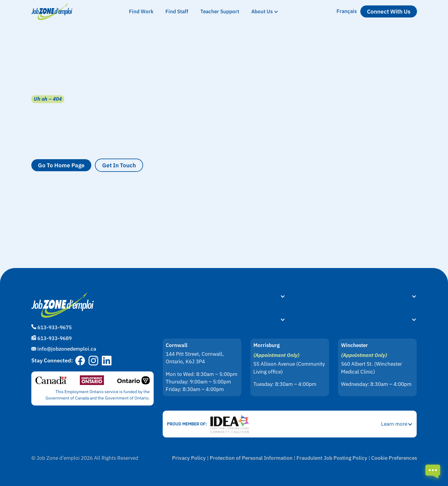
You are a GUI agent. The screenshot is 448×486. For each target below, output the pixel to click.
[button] (265, 12)
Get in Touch (119, 165)
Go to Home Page (61, 165)
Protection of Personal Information (251, 458)
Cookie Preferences (394, 458)
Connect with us (389, 11)
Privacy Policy (189, 458)
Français (347, 11)
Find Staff (177, 11)
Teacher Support (220, 11)
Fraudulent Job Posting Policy (332, 458)
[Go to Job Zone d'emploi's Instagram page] (93, 361)
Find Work (141, 11)
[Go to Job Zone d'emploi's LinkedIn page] (107, 361)
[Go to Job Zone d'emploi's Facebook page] (80, 361)
